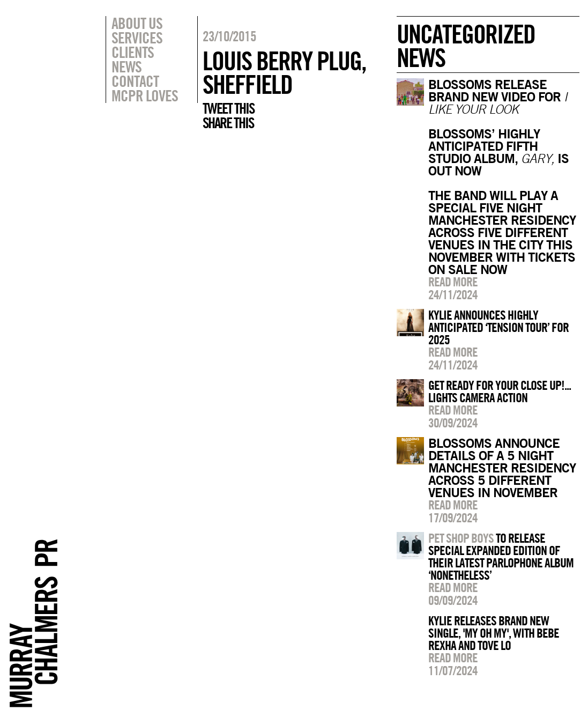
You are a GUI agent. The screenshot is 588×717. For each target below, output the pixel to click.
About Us (137, 23)
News (126, 66)
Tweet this (228, 108)
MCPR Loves (145, 95)
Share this (228, 123)
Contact (135, 81)
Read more (453, 282)
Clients (133, 52)
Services (137, 38)
